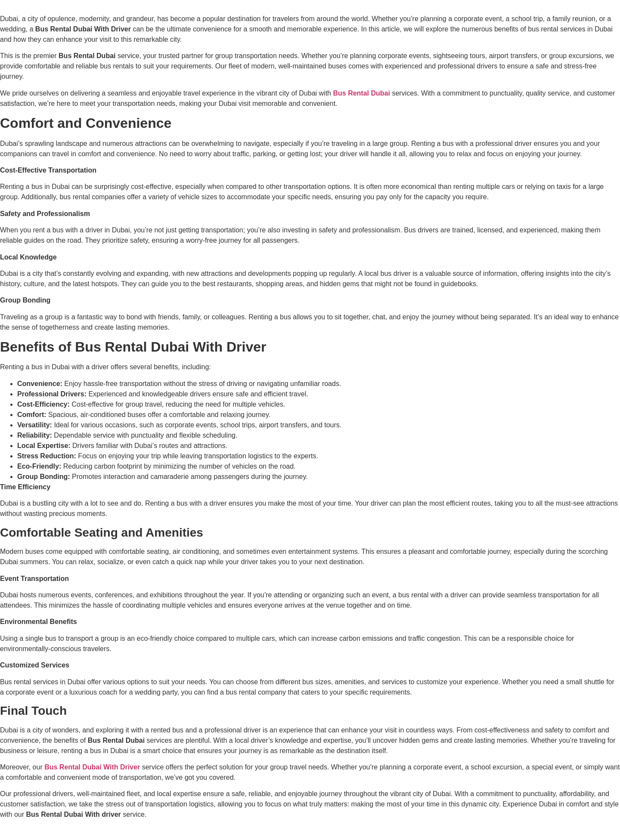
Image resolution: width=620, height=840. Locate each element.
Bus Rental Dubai (361, 93)
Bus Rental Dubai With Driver (92, 767)
